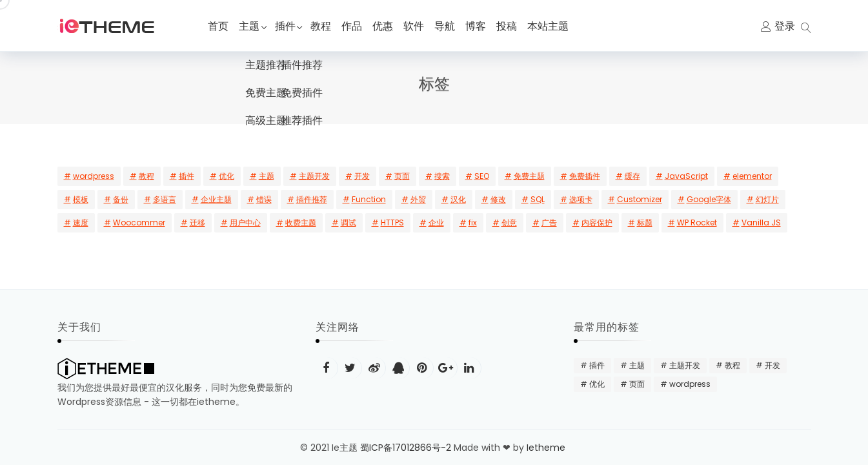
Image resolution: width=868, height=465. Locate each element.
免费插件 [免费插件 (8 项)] (585, 176)
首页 (218, 26)
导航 (450, 26)
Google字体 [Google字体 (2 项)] (709, 199)
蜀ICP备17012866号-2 (406, 448)
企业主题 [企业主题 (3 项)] (216, 199)
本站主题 (554, 26)
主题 (249, 26)
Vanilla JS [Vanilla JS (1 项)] (761, 222)
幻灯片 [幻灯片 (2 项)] (767, 199)
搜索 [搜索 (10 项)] (442, 176)
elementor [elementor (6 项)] (752, 176)
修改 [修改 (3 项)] (498, 199)
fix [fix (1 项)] (473, 222)
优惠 (389, 26)
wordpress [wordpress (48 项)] (94, 176)
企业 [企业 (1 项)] (436, 222)
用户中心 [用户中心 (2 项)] (245, 222)
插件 (288, 26)
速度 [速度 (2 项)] (81, 222)
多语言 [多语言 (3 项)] (165, 199)
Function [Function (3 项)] (369, 199)
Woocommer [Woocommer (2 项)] (139, 222)
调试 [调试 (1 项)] (348, 222)
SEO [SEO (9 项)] (482, 176)
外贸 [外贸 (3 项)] (418, 199)
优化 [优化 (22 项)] (227, 176)
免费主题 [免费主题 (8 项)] (529, 176)
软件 (419, 26)
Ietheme (547, 448)
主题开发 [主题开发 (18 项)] (314, 176)
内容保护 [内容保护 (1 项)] (597, 222)
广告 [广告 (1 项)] (549, 222)
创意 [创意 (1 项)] (509, 222)
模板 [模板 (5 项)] (81, 199)
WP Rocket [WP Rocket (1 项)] (697, 222)
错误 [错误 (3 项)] (264, 199)
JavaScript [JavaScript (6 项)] (686, 176)
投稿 (512, 26)
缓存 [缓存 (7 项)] (632, 176)
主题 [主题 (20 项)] (267, 176)
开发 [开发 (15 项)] (362, 176)
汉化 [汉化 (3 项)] (458, 199)
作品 (358, 26)
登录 (785, 26)
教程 (327, 26)
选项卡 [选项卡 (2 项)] (581, 199)
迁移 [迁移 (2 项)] (197, 222)
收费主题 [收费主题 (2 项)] (301, 222)
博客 (481, 26)
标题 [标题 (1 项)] (645, 222)
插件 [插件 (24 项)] (187, 176)
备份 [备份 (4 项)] (121, 199)
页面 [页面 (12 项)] (402, 176)
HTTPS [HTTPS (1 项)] (392, 222)
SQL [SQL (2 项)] (538, 199)
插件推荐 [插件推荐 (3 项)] (312, 199)
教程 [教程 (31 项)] (146, 176)
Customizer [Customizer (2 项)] (640, 199)
